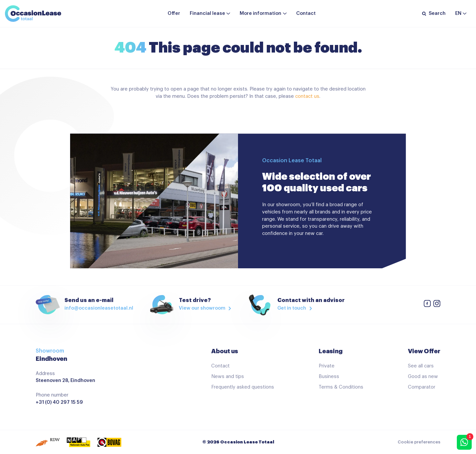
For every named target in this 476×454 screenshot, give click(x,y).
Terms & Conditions (341, 387)
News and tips (228, 377)
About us (225, 351)
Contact (306, 13)
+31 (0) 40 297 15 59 (59, 402)
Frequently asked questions (243, 387)
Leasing (331, 351)
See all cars (421, 366)
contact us (307, 96)
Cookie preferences (419, 442)
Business (329, 377)
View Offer (424, 351)
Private (327, 366)
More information (260, 13)
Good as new (423, 377)
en (458, 13)
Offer (174, 13)
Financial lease (207, 13)
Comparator (422, 387)
